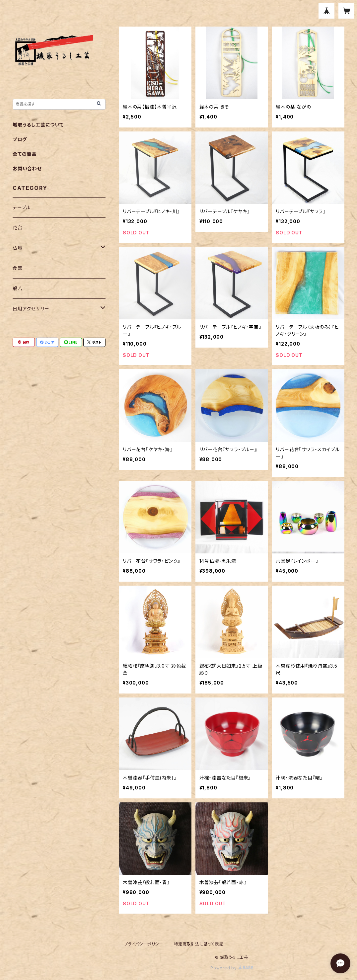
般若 (18, 288)
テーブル (22, 207)
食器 (18, 268)
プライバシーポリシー (144, 944)
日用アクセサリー (31, 309)
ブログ (20, 139)
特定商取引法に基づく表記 (199, 944)
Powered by (232, 968)
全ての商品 (25, 154)
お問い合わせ (27, 168)
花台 (18, 228)
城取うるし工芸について (38, 125)
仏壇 (18, 248)
